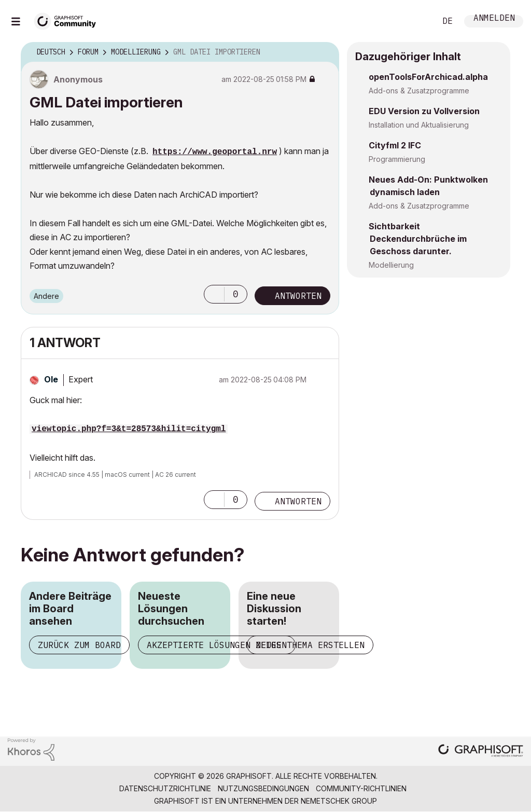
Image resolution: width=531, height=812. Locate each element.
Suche (416, 21)
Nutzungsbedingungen (263, 788)
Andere (46, 296)
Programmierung (397, 159)
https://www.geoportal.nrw (215, 152)
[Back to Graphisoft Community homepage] (68, 20)
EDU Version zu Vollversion (424, 111)
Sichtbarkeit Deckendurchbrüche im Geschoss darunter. (418, 239)
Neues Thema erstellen (310, 645)
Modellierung (391, 265)
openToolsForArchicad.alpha (428, 77)
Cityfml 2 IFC (395, 145)
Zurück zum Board (79, 645)
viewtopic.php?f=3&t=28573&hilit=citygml (129, 429)
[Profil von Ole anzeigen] (51, 379)
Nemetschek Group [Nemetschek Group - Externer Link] (339, 801)
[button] (214, 294)
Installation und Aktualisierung (419, 125)
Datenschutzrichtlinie (165, 788)
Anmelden (494, 19)
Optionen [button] (325, 52)
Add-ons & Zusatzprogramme (419, 91)
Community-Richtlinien (361, 788)
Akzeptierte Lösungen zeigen (217, 645)
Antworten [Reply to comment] (298, 501)
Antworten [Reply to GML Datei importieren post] (298, 296)
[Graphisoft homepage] (481, 752)
